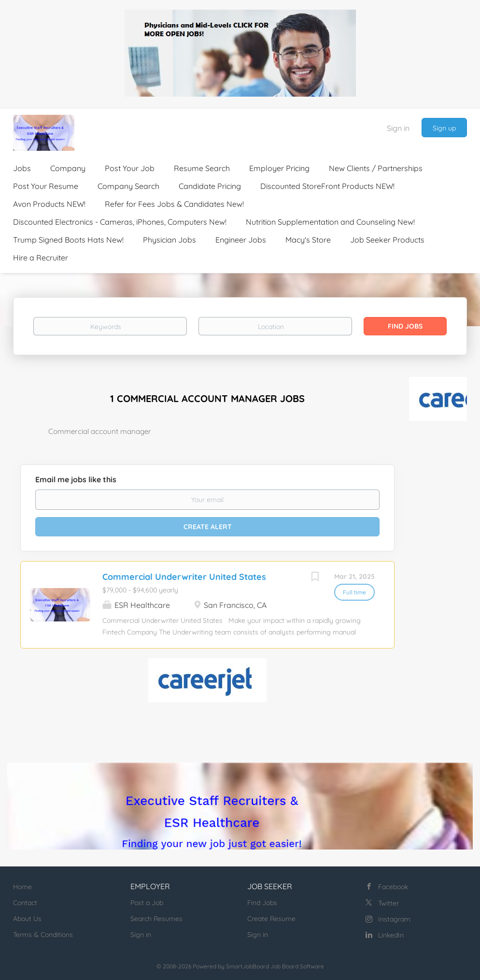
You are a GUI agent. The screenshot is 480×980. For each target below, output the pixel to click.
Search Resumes (156, 919)
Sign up (444, 128)
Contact (25, 903)
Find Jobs (405, 326)
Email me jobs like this (76, 479)
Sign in (398, 128)
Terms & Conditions (43, 935)
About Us (27, 919)
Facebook (393, 887)
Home (22, 887)
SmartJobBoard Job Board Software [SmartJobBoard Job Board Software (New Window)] (275, 966)
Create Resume (271, 919)
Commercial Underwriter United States (184, 577)
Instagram (394, 919)
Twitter (388, 903)
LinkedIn (391, 935)
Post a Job (147, 903)
